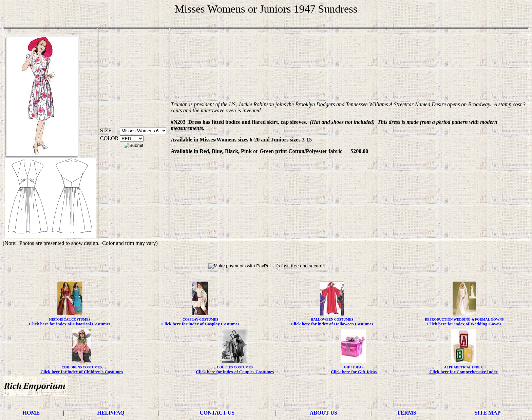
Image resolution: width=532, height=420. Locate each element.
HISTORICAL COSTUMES (70, 319)
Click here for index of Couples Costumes (235, 372)
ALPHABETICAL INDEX (463, 367)
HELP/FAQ (111, 413)
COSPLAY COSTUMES (200, 319)
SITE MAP (487, 413)
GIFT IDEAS (354, 367)
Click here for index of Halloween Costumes (332, 324)
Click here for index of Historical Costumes (70, 324)
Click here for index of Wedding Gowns (464, 324)
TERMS (407, 413)
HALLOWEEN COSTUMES (332, 319)
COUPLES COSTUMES (235, 367)
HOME (31, 413)
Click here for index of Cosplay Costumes (201, 324)
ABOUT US (324, 413)
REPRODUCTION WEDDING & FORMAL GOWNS (464, 319)
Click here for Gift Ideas (354, 372)
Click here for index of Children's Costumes (82, 372)
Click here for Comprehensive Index (463, 372)
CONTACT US (217, 413)
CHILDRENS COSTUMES (82, 367)
